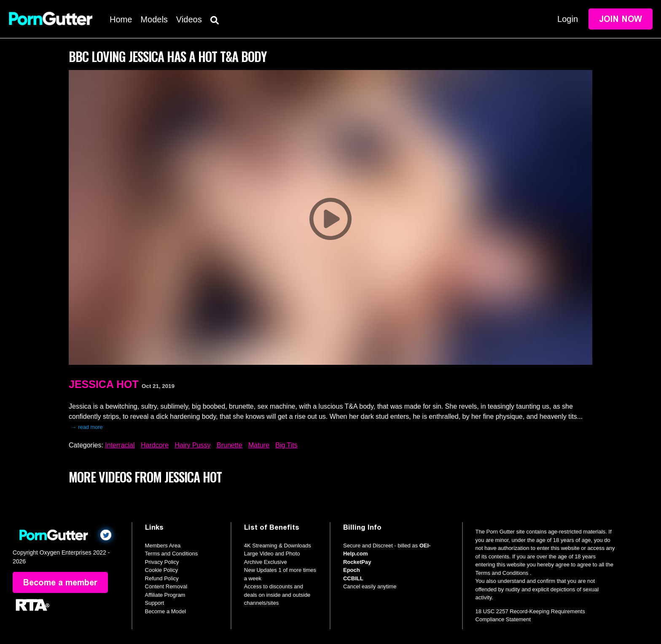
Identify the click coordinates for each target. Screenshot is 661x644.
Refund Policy (162, 578)
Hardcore (155, 445)
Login (568, 19)
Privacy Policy (162, 562)
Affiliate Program (165, 595)
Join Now (621, 19)
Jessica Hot (104, 384)
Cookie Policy (162, 570)
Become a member (60, 582)
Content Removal (166, 586)
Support (155, 603)
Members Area (163, 546)
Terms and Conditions (172, 554)
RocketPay (357, 562)
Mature (259, 445)
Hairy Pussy (192, 445)
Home (121, 19)
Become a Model (166, 611)
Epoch (352, 570)
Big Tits (286, 445)
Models (154, 19)
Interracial (120, 445)
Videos (189, 19)
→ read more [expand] (87, 427)
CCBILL (353, 578)
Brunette (229, 445)
